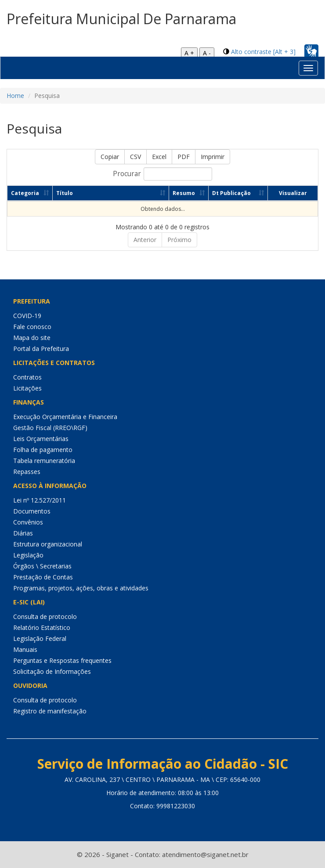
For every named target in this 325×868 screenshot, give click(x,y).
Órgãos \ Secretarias (42, 566)
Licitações (27, 388)
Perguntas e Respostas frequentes (62, 660)
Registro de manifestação (50, 711)
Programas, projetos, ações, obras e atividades (81, 588)
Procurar (162, 174)
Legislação (28, 555)
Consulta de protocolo (45, 617)
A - (207, 53)
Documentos (32, 511)
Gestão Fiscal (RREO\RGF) (50, 428)
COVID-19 (27, 316)
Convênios (28, 522)
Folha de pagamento (43, 450)
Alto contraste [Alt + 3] (263, 52)
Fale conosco (32, 327)
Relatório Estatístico (42, 627)
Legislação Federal (40, 638)
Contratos (27, 377)
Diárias (23, 533)
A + (189, 53)
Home (15, 96)
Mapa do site (32, 338)
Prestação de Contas (43, 577)
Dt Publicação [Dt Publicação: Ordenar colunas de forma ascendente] (231, 193)
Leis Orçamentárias (41, 439)
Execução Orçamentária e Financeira (65, 417)
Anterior (145, 240)
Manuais (25, 649)
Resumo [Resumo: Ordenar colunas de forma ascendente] (184, 193)
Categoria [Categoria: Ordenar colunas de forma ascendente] (25, 193)
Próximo (179, 240)
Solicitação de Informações (52, 671)
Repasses (27, 472)
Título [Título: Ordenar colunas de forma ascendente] (65, 193)
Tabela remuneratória (44, 461)
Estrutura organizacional (48, 544)
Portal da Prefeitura (41, 349)
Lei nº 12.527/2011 (40, 500)
